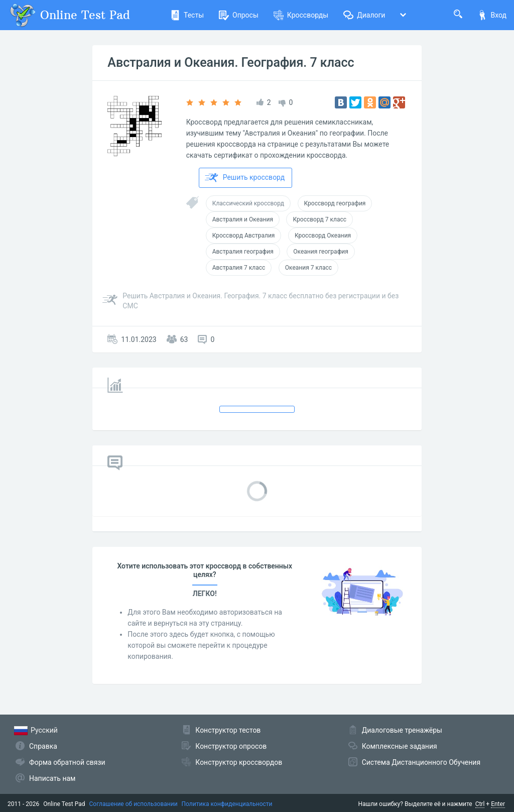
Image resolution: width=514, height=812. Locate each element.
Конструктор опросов (231, 746)
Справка (43, 746)
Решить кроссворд (245, 178)
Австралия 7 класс (239, 268)
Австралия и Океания (243, 219)
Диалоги (364, 15)
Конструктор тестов (228, 730)
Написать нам (52, 778)
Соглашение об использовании (134, 804)
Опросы (239, 15)
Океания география (321, 252)
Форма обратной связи (67, 762)
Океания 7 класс (308, 268)
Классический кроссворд (248, 203)
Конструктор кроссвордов (239, 762)
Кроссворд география (335, 203)
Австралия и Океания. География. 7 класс (231, 63)
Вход (492, 15)
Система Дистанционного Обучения (421, 762)
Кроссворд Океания (323, 236)
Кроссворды (301, 15)
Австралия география (243, 252)
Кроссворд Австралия (244, 236)
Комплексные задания (400, 746)
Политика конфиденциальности (227, 804)
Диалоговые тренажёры (402, 730)
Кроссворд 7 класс (319, 219)
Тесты (187, 15)
